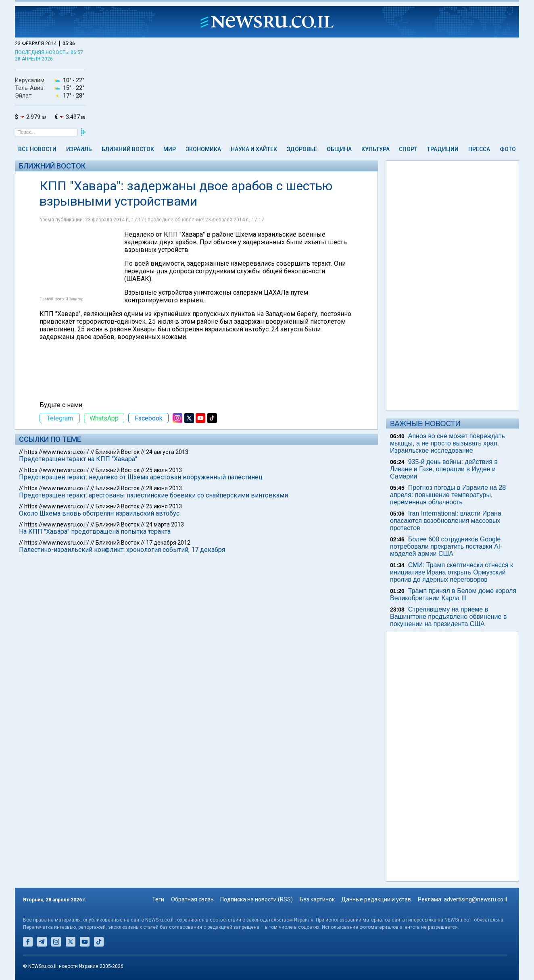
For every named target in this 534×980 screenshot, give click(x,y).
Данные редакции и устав (376, 899)
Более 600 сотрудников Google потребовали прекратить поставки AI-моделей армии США (446, 546)
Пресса (479, 149)
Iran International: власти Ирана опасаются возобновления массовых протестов (446, 521)
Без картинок (317, 899)
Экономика (203, 149)
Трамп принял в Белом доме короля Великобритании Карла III (453, 594)
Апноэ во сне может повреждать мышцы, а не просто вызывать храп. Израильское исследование (447, 443)
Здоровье (302, 149)
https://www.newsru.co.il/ (57, 452)
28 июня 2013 (164, 488)
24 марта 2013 (165, 524)
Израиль (79, 149)
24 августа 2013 (167, 452)
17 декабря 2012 (168, 543)
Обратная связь (192, 899)
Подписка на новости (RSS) (257, 899)
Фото (508, 149)
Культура (375, 149)
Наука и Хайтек (254, 149)
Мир (170, 149)
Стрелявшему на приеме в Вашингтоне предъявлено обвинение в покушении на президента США (448, 617)
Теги (158, 899)
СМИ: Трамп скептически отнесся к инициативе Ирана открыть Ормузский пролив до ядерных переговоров (452, 572)
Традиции (443, 149)
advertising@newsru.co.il (475, 899)
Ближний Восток (128, 149)
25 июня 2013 (164, 506)
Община (339, 149)
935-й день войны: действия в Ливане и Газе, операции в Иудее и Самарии (444, 469)
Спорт (408, 149)
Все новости (37, 149)
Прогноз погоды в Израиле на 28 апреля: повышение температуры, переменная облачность (448, 495)
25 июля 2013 (164, 470)
